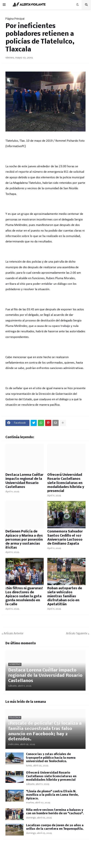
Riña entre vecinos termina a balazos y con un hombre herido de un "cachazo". (55, 812)
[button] (4, 5)
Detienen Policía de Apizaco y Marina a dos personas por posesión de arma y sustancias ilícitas (24, 540)
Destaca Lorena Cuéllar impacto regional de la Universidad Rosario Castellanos (24, 481)
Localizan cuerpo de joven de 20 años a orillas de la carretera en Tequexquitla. (55, 827)
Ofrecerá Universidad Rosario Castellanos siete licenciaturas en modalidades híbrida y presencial (66, 483)
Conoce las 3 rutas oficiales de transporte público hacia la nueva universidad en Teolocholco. (51, 758)
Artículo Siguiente (77, 634)
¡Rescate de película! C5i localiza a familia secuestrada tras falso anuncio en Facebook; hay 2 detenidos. (45, 731)
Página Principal (15, 19)
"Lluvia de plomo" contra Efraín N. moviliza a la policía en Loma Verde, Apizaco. (52, 795)
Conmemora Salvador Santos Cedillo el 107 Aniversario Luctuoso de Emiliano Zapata (65, 538)
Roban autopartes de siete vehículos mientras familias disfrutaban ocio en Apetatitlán (65, 596)
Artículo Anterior (14, 634)
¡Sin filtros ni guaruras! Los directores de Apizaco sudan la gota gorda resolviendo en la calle (24, 596)
